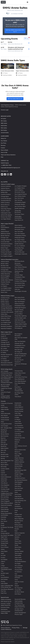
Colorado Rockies (6, 246)
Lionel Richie (18, 423)
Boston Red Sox (5, 236)
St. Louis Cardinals (20, 246)
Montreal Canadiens (6, 326)
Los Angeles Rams (20, 188)
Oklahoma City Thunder (19, 272)
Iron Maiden (4, 559)
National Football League (8, 184)
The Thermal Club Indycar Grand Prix (20, 606)
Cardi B (3, 473)
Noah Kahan (18, 490)
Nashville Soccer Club (7, 365)
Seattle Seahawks (20, 208)
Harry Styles (4, 551)
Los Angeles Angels (6, 254)
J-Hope (3, 566)
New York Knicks (19, 269)
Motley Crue (18, 476)
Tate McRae (18, 555)
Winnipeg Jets (19, 328)
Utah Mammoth (19, 320)
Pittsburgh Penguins (20, 308)
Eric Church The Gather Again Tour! (7, 536)
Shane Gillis (18, 541)
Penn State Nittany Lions (20, 384)
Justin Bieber (4, 583)
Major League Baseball (7, 224)
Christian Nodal (5, 489)
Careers (3, 148)
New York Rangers (20, 301)
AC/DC (3, 405)
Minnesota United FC (7, 363)
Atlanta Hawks (5, 262)
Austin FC (4, 336)
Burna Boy (4, 467)
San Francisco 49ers (20, 206)
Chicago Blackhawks (7, 308)
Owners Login (5, 110)
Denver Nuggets (5, 276)
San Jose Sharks (19, 310)
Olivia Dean (18, 494)
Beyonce (3, 438)
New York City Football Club (21, 339)
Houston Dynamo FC (7, 355)
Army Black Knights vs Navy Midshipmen (7, 378)
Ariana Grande (5, 420)
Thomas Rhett (19, 570)
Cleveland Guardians (7, 244)
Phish (16, 510)
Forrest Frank (4, 541)
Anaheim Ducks (5, 298)
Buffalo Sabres (5, 302)
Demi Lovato (4, 507)
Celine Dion (4, 479)
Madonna (17, 440)
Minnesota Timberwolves (19, 264)
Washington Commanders (18, 217)
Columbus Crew (5, 346)
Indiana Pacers (5, 284)
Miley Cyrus (18, 468)
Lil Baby (17, 417)
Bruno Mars (4, 463)
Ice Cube (3, 555)
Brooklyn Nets (5, 266)
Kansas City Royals (6, 252)
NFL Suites (4, 121)
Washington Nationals (21, 254)
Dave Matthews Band (7, 503)
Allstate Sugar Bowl (6, 375)
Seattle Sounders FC (20, 356)
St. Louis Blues (19, 314)
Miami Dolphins (19, 190)
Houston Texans (5, 211)
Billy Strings (4, 444)
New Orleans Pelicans (21, 267)
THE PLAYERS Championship (19, 602)
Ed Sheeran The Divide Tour (7, 528)
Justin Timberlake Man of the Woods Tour (7, 586)
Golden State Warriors (7, 280)
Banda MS (4, 432)
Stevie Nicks (18, 547)
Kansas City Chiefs (6, 217)
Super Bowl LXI (19, 220)
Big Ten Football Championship (5, 385)
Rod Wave (18, 523)
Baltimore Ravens (6, 190)
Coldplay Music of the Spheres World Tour (7, 494)
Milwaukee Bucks (19, 261)
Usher (16, 584)
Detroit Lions (4, 207)
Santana (17, 537)
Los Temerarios (19, 425)
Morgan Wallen (19, 474)
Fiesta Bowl (18, 375)
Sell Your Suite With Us (15, 99)
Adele (2, 411)
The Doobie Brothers (20, 562)
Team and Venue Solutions (8, 155)
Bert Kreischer (5, 436)
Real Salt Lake (19, 350)
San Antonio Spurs (20, 285)
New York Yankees (20, 234)
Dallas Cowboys (5, 203)
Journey (3, 581)
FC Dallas (3, 352)
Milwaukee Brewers (20, 227)
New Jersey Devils (20, 297)
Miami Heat (4, 292)
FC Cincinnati (4, 350)
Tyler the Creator (19, 582)
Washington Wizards (21, 291)
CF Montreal (4, 338)
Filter (27, 38)
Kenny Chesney (19, 411)
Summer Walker (19, 551)
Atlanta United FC (6, 334)
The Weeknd (18, 568)
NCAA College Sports (7, 369)
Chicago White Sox (6, 240)
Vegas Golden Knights (21, 324)
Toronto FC (18, 362)
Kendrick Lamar (19, 409)
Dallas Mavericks (5, 274)
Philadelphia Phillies (20, 236)
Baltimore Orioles (6, 234)
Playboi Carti (18, 514)
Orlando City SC (19, 343)
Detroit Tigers (5, 248)
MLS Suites (4, 130)
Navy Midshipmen (20, 379)
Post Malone (18, 517)
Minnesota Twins (19, 229)
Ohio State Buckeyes (20, 381)
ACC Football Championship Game (7, 372)
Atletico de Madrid (6, 599)
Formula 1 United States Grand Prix (6, 604)
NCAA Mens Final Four (21, 377)
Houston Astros (5, 250)
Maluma (17, 442)
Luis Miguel (18, 430)
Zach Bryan (18, 594)
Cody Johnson (5, 491)
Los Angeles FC (5, 361)
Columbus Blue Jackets (7, 312)
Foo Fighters (4, 539)
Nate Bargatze (19, 482)
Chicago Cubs (5, 238)
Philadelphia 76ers (20, 277)
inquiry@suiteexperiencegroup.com (10, 168)
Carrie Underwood (6, 477)
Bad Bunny (4, 430)
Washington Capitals (20, 326)
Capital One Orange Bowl (6, 389)
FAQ (2, 157)
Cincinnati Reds (5, 242)
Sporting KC (18, 358)
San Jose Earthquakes (21, 354)
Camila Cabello (5, 469)
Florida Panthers (5, 320)
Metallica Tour (19, 464)
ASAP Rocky (4, 407)
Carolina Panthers (6, 194)
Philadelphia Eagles (20, 202)
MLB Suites (4, 126)
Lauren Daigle (19, 415)
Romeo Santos (19, 527)
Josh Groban (4, 579)
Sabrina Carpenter (20, 533)
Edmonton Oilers (5, 318)
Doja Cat (3, 519)
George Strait (4, 543)
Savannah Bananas (20, 599)
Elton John (4, 531)
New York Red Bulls (20, 341)
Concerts (3, 401)
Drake (2, 523)
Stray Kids (17, 549)
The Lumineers (19, 566)
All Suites (3, 119)
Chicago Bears (5, 196)
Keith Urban (18, 405)
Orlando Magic (19, 275)
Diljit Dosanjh (5, 511)
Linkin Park (18, 421)
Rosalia (17, 529)
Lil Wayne (17, 419)
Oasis (16, 492)
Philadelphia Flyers (20, 306)
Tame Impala (18, 553)
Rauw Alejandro (19, 519)
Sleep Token (18, 543)
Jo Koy (3, 575)
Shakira (17, 539)
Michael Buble (19, 466)
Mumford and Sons (20, 478)
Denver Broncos (5, 205)
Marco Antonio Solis (20, 450)
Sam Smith (18, 535)
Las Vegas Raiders (6, 219)
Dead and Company (6, 505)
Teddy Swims (18, 559)
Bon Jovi (3, 452)
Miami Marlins (19, 225)
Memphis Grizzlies (6, 290)
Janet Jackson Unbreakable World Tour (6, 569)
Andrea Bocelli (5, 418)
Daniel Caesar (5, 499)
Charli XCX (4, 481)
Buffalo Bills (4, 192)
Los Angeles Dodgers (7, 256)
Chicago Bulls (5, 270)
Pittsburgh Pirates (20, 238)
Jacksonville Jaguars (6, 215)
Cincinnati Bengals (6, 198)
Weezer (17, 586)
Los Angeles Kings (6, 322)
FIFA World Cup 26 (6, 602)
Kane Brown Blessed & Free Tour (7, 590)
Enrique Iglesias (5, 533)
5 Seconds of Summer (7, 403)
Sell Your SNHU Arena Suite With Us (15, 31)
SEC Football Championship (19, 390)
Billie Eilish (4, 440)
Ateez (2, 422)
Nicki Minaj (18, 486)
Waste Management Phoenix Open (20, 613)
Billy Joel (3, 442)
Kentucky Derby (5, 607)
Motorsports (4, 609)
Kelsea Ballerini (19, 407)
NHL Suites (4, 128)
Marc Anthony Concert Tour (21, 447)
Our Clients (4, 141)
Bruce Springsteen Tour (7, 460)
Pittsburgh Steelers (20, 204)
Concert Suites (5, 133)
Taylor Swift (18, 557)
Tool (16, 574)
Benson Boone (5, 434)
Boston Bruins (5, 300)
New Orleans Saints (20, 196)
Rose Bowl (18, 387)
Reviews (3, 145)
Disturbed (4, 517)
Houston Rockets (5, 282)
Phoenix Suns (18, 279)
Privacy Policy (16, 628)
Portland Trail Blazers (21, 281)
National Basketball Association (10, 259)
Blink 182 (3, 450)
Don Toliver (4, 521)
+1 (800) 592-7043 (6, 165)
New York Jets (18, 200)
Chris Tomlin (4, 487)
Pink (16, 512)
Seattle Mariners (19, 244)
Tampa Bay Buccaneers (18, 211)
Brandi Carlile (5, 454)
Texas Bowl (18, 397)
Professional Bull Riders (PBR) (5, 612)
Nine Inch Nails (19, 488)
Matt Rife (17, 456)
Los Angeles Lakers (6, 288)
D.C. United (4, 348)
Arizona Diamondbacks (5, 226)
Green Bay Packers (6, 209)
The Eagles (18, 564)
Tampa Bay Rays (19, 248)
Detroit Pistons (5, 278)
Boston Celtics (5, 264)
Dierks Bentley (5, 509)
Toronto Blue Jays (19, 252)
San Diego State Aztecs (19, 394)
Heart (2, 553)
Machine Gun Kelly (20, 438)
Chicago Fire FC (5, 342)
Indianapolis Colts (6, 213)
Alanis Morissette (6, 414)
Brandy (3, 458)
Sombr (16, 545)
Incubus (3, 557)
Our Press (4, 143)
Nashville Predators (6, 328)
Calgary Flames (5, 304)
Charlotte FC (4, 340)
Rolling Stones (19, 525)
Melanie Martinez (19, 462)
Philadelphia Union (20, 345)
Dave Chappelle (5, 501)
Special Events (5, 597)
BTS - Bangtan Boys (6, 428)
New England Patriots (21, 194)
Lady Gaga (18, 413)
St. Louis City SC (19, 360)
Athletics (3, 229)
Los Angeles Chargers (21, 186)
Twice (16, 580)
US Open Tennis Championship (19, 610)
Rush (16, 531)
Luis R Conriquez (19, 432)
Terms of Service (5, 628)
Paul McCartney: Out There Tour (20, 501)
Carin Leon (4, 475)
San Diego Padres (20, 240)
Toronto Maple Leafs (20, 318)
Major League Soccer (7, 332)
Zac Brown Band (19, 592)
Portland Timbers (19, 347)
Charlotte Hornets (6, 268)
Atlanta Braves (5, 231)
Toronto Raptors (19, 287)
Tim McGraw (18, 572)
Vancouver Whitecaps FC (21, 365)
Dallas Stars (4, 314)
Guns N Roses (5, 547)
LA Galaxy (4, 359)
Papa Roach (18, 496)
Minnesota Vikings (20, 192)
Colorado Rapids (5, 344)
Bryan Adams (5, 465)
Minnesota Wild (5, 324)
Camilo (3, 471)
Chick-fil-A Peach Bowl (6, 393)
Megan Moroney (19, 458)
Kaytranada (18, 403)
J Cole (2, 564)
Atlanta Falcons (5, 188)
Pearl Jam (17, 504)
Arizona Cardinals (6, 186)
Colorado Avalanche (6, 310)
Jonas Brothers (5, 577)
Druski (3, 525)
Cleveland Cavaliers (6, 272)
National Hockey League (8, 296)
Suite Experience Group (7, 105)
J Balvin (3, 562)
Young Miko (18, 590)
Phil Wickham (19, 508)
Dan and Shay (5, 497)
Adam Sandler (5, 409)
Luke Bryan (18, 434)
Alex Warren (4, 416)
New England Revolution (18, 335)
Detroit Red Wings (6, 316)
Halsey (3, 549)
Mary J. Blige (18, 454)
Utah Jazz (17, 289)
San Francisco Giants (20, 242)
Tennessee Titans (19, 214)
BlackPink (4, 446)
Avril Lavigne (4, 426)
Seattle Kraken (19, 312)
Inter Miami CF (5, 357)
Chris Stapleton (5, 485)
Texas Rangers (19, 250)
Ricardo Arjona (19, 521)
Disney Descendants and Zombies (6, 514)
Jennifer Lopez (5, 573)
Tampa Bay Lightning (21, 316)
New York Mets (19, 231)
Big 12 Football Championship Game (7, 382)
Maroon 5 (17, 452)
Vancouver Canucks (20, 322)
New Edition (18, 484)
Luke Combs (18, 436)
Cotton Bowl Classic (20, 373)
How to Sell (4, 152)
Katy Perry (4, 593)
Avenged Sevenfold (6, 424)
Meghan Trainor (19, 460)
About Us (3, 138)
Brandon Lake (5, 456)
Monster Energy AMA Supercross (20, 471)
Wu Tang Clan (19, 588)
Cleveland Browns (6, 201)
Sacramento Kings (20, 283)
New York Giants (19, 198)
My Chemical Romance (21, 480)
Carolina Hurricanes (6, 306)
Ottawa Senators (19, 304)
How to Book (4, 150)
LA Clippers (4, 286)
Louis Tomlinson (19, 428)
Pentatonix (18, 506)
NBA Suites (4, 123)
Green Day (4, 545)
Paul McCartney (19, 498)
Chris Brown (4, 483)
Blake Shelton (5, 448)
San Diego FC (18, 352)
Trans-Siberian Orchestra (19, 577)
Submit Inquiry (5, 163)
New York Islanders (20, 299)
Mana (16, 444)
